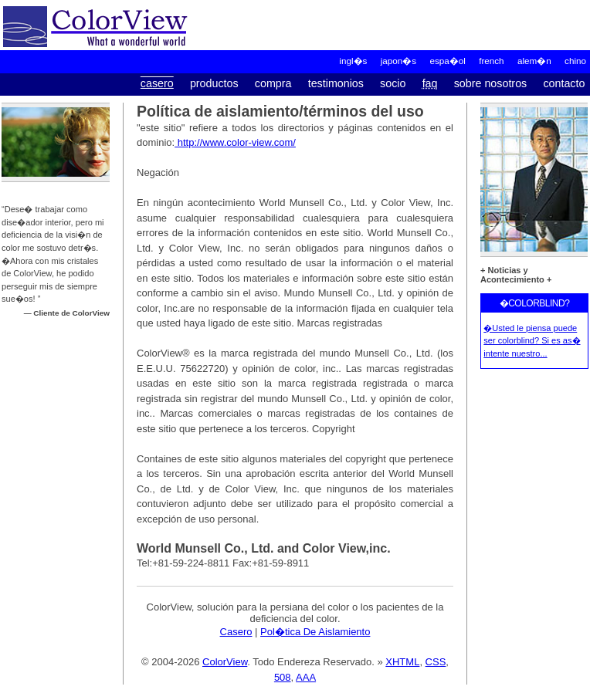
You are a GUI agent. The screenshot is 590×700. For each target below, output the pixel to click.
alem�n (534, 61)
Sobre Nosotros (491, 83)
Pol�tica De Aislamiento (315, 632)
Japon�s (398, 61)
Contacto (564, 83)
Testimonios (336, 83)
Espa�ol (447, 61)
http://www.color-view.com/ (235, 142)
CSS (436, 662)
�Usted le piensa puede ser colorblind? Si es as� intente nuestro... (532, 341)
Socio (393, 83)
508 (283, 677)
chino (575, 61)
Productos (214, 83)
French (491, 61)
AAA (306, 677)
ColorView (225, 662)
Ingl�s (353, 61)
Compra (273, 83)
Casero (157, 83)
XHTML (402, 662)
